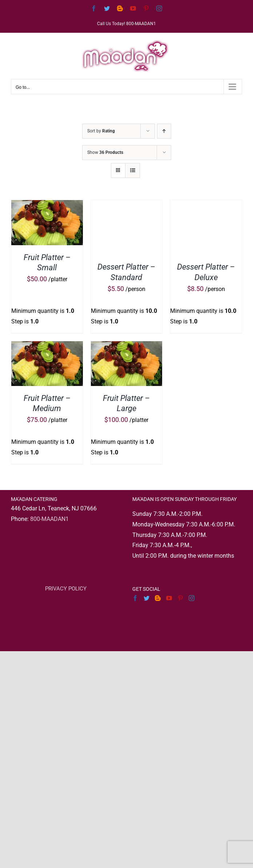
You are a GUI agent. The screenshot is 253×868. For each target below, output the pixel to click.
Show (105, 152)
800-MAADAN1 (49, 519)
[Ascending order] (164, 131)
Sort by (101, 131)
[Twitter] (146, 598)
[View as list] (132, 170)
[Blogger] (158, 598)
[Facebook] (135, 598)
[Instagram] (192, 598)
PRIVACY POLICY (66, 589)
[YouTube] (169, 598)
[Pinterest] (180, 598)
